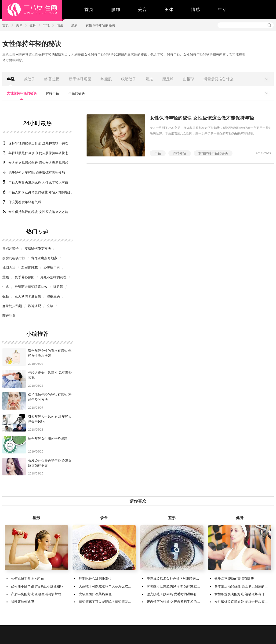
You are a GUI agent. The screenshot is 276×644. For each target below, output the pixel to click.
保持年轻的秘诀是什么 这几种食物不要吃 (38, 143)
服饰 (116, 10)
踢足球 (168, 79)
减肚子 (29, 79)
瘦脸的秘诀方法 (14, 258)
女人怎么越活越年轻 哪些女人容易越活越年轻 (42, 163)
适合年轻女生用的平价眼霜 (48, 439)
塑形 (36, 518)
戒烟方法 (9, 268)
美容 (142, 10)
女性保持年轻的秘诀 (100, 25)
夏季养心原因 (25, 277)
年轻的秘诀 (76, 93)
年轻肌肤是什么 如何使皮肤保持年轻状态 (38, 153)
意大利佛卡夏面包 (28, 296)
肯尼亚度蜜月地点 (44, 258)
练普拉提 (52, 79)
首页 (89, 10)
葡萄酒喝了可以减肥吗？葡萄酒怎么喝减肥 (110, 602)
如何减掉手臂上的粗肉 (27, 579)
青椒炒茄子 (11, 248)
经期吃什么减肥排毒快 (95, 579)
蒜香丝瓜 (9, 315)
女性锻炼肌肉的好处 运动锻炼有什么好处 (244, 594)
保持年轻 (52, 93)
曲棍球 (189, 79)
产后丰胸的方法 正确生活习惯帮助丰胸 (39, 594)
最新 (74, 25)
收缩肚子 (129, 79)
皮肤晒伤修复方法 (38, 248)
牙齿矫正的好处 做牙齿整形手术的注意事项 (178, 602)
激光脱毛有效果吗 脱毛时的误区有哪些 (175, 594)
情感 (196, 10)
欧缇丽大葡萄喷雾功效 (31, 287)
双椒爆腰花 (29, 268)
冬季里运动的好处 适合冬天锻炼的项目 (243, 586)
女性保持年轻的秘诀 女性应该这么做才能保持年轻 (45, 212)
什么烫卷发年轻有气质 (25, 202)
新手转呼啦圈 (80, 79)
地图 (60, 25)
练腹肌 (106, 79)
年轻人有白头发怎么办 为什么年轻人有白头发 (42, 182)
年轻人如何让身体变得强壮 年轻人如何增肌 (40, 192)
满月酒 (58, 287)
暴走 (149, 79)
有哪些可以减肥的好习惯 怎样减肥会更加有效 (180, 586)
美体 (169, 10)
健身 (33, 25)
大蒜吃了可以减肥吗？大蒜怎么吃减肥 (107, 586)
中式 (6, 287)
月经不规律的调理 (53, 277)
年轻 (46, 25)
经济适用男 (52, 268)
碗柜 (6, 296)
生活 (222, 10)
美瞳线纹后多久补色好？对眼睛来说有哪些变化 (181, 579)
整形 (172, 518)
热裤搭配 (34, 306)
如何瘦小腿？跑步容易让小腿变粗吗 (37, 586)
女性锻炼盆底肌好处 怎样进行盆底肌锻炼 (244, 602)
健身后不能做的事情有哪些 (234, 579)
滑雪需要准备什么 (218, 79)
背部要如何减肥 (22, 602)
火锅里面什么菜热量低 (95, 594)
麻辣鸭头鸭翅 (12, 306)
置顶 (6, 277)
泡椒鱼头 (53, 296)
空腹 (50, 306)
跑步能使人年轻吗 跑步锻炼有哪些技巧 (37, 173)
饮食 (104, 518)
